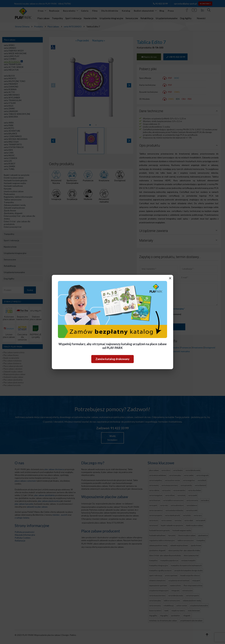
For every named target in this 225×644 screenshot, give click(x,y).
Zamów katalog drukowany (112, 359)
